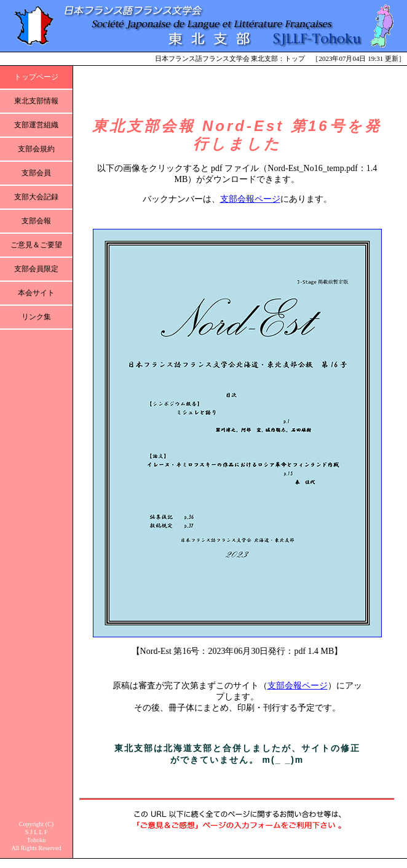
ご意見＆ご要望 (36, 245)
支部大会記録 (36, 197)
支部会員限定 (36, 269)
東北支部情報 (36, 101)
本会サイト (36, 293)
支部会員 (36, 173)
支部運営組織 (36, 125)
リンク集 (36, 317)
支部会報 (36, 221)
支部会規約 (36, 149)
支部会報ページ (250, 199)
